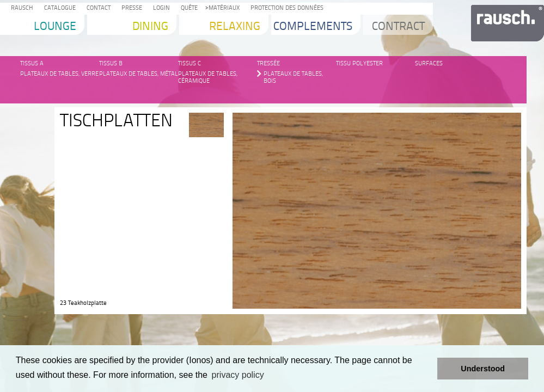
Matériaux (222, 8)
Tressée (268, 63)
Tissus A (32, 63)
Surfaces (429, 63)
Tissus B (111, 63)
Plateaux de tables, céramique (208, 75)
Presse (130, 8)
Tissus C (190, 63)
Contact (97, 8)
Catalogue (58, 8)
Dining (150, 27)
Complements (313, 27)
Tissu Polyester (359, 63)
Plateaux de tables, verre (59, 74)
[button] (426, 369)
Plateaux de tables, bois (293, 75)
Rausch (20, 8)
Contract (398, 27)
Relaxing (235, 27)
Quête (188, 8)
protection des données (285, 8)
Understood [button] (483, 369)
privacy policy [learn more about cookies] (238, 375)
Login (160, 8)
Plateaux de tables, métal (139, 74)
